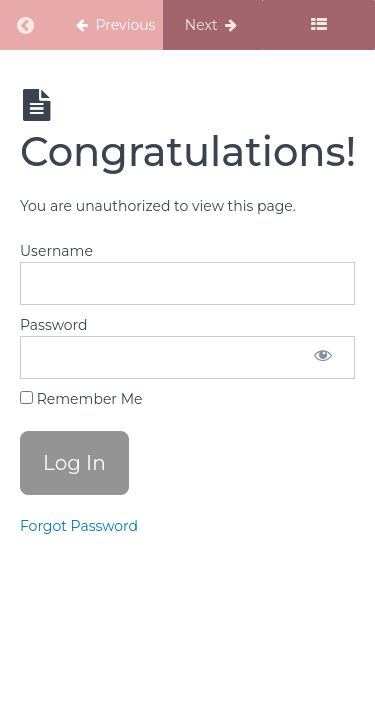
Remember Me (81, 399)
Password (53, 325)
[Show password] (323, 357)
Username (56, 251)
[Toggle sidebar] (318, 25)
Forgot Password (79, 526)
